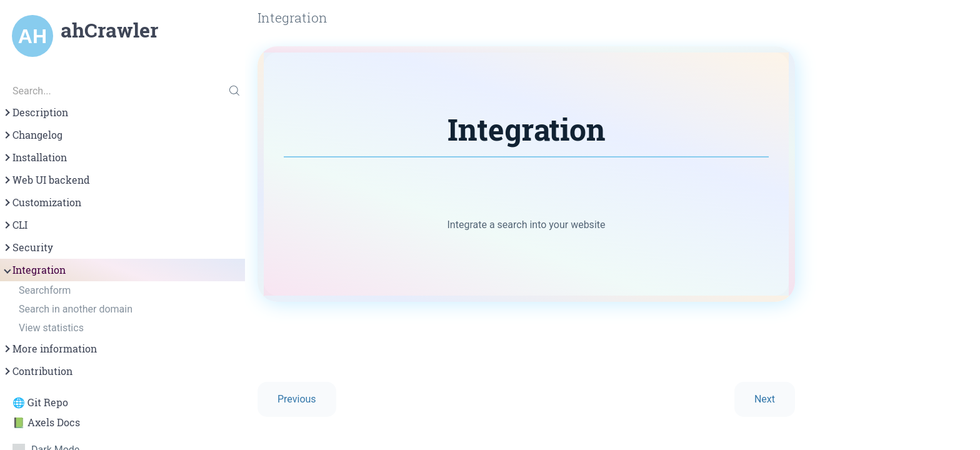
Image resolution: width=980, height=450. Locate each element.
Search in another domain (76, 309)
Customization (42, 202)
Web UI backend (46, 180)
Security (28, 247)
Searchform (45, 290)
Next (765, 399)
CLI (15, 225)
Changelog (32, 135)
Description (35, 112)
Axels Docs (54, 422)
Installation (35, 157)
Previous (297, 399)
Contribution (37, 371)
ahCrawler (109, 30)
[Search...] (122, 91)
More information (50, 349)
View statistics (51, 328)
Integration (34, 270)
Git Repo (48, 402)
